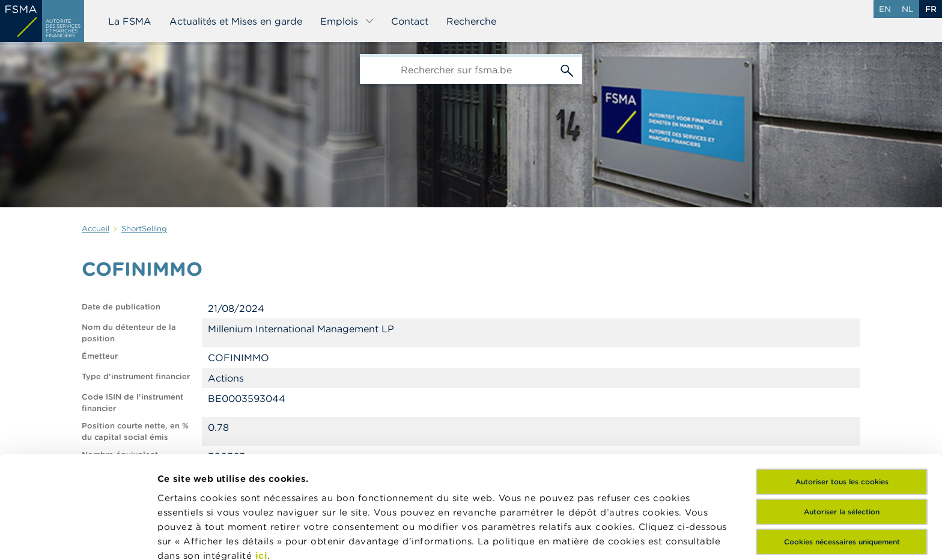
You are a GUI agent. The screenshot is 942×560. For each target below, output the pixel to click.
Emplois (347, 21)
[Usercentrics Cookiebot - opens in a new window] (78, 537)
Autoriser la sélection (842, 412)
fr (931, 9)
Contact (410, 21)
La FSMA (130, 21)
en (885, 9)
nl (908, 9)
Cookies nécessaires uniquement (842, 442)
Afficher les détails (202, 536)
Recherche (471, 21)
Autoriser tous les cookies (842, 382)
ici (262, 456)
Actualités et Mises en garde (236, 21)
